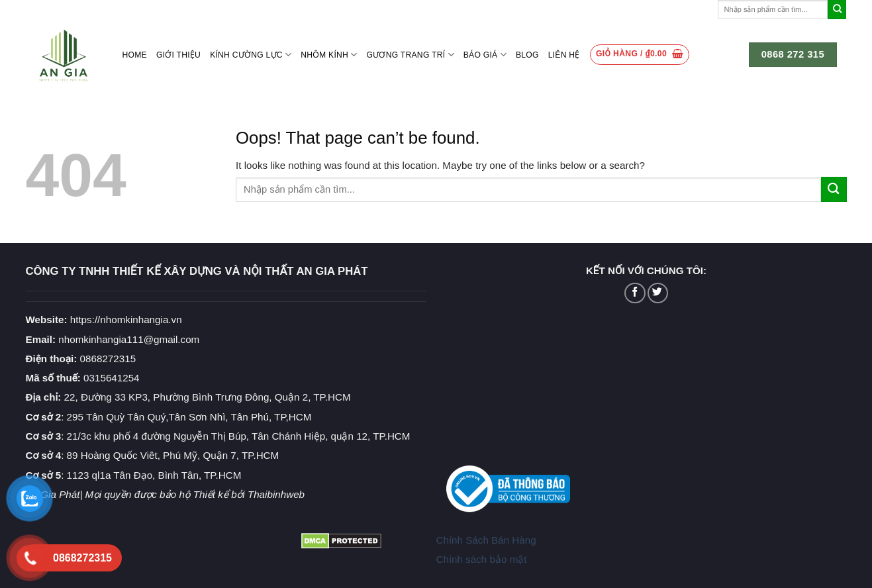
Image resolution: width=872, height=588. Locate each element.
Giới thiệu (178, 55)
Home (135, 55)
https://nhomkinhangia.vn (104, 319)
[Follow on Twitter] (658, 293)
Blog (527, 55)
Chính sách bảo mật (481, 559)
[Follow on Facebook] (635, 293)
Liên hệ (564, 55)
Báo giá (485, 55)
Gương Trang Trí (411, 55)
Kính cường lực (251, 55)
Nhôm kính (329, 55)
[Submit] (837, 10)
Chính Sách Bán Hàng (486, 540)
